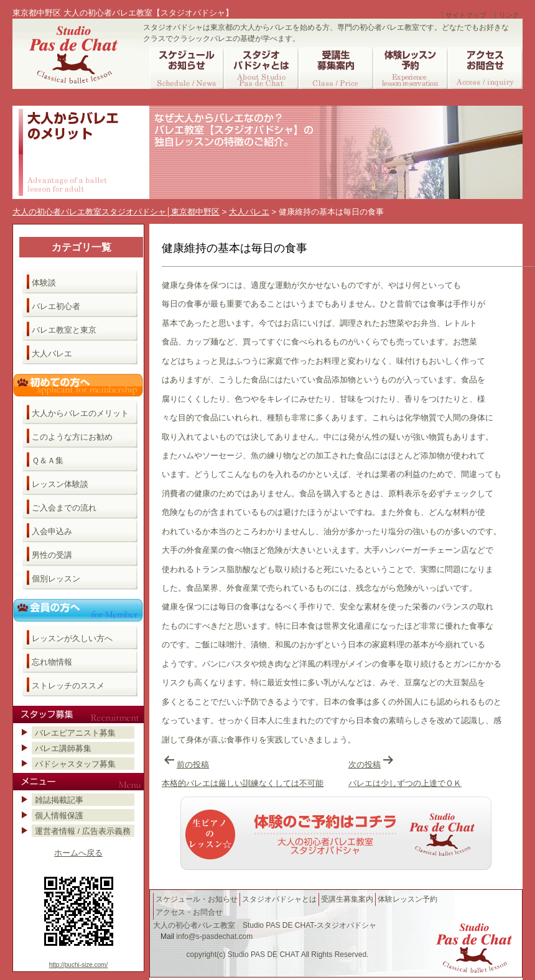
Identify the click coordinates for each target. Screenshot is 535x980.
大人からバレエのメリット (80, 413)
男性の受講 (52, 555)
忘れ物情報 (52, 662)
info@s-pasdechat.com (214, 936)
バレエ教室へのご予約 (336, 833)
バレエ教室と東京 (64, 330)
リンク (509, 15)
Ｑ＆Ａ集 (48, 460)
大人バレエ (52, 354)
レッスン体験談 (60, 484)
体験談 (44, 283)
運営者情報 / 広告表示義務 (83, 831)
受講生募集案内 (347, 899)
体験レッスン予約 (407, 899)
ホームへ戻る (78, 853)
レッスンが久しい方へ (72, 638)
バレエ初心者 (56, 306)
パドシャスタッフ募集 (75, 764)
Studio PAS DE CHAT (263, 955)
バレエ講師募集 (63, 748)
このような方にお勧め (72, 437)
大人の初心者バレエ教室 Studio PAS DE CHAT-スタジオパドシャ (265, 925)
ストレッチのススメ (68, 686)
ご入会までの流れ (64, 508)
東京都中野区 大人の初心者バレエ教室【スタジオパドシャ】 (123, 13)
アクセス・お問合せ (189, 912)
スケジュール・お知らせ (197, 899)
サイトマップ (466, 15)
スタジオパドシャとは (279, 899)
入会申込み (52, 531)
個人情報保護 (59, 816)
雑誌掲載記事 (59, 800)
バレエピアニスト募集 (75, 733)
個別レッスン (56, 579)
